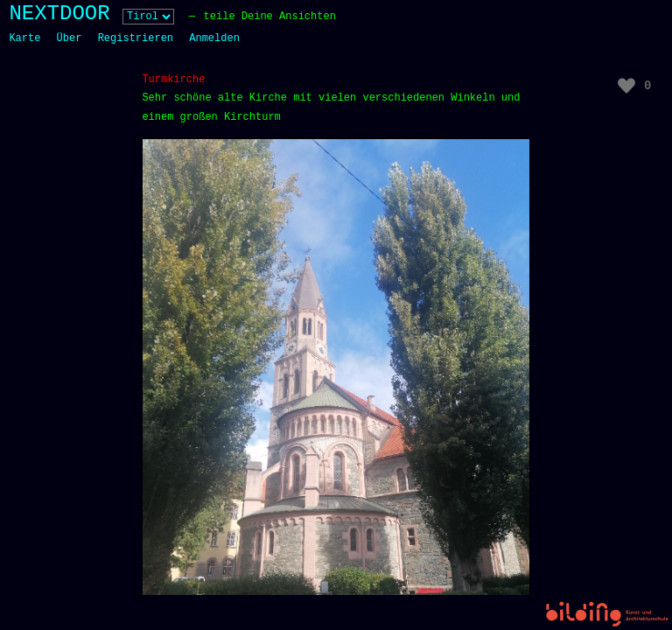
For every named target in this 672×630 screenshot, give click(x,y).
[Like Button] (626, 86)
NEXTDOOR (59, 14)
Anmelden (214, 38)
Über (70, 38)
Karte (24, 38)
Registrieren (136, 38)
